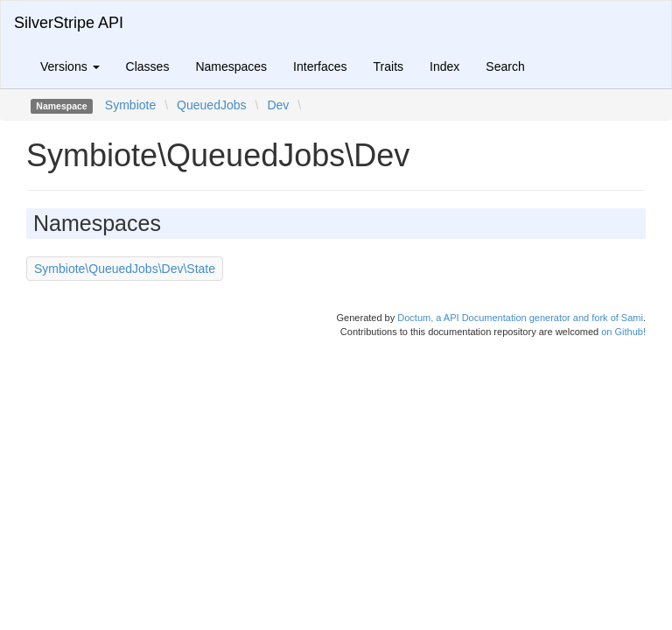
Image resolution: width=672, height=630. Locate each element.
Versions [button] (70, 66)
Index (444, 66)
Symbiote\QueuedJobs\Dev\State (125, 269)
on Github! (623, 332)
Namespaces (231, 66)
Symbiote (130, 105)
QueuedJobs (211, 105)
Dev (278, 105)
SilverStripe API (69, 23)
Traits (388, 66)
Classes (148, 66)
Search (505, 66)
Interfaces (320, 66)
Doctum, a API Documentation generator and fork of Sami (520, 318)
